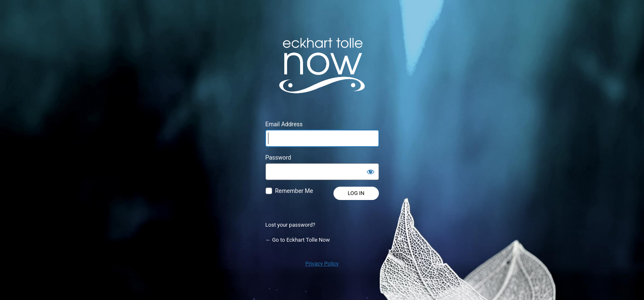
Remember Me (294, 191)
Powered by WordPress (322, 65)
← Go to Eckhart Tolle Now (298, 240)
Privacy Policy (322, 264)
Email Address (284, 124)
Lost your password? (291, 225)
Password (278, 157)
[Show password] (371, 172)
